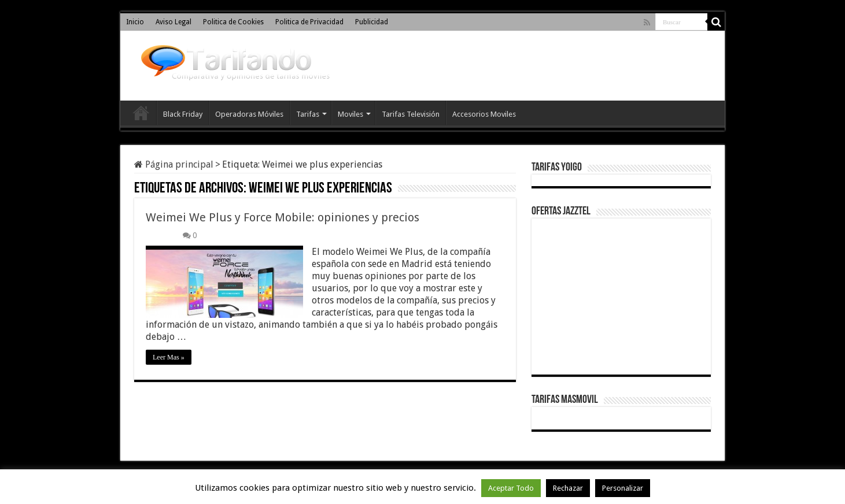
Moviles (350, 114)
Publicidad (372, 22)
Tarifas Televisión (411, 114)
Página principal (174, 164)
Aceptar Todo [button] (511, 488)
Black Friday (183, 114)
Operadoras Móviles (249, 114)
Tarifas (308, 114)
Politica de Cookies (233, 22)
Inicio (135, 22)
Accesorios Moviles (484, 114)
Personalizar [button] (623, 488)
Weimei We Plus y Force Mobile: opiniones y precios (283, 217)
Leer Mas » (169, 357)
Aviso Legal (174, 22)
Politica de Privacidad (309, 22)
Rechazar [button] (568, 488)
